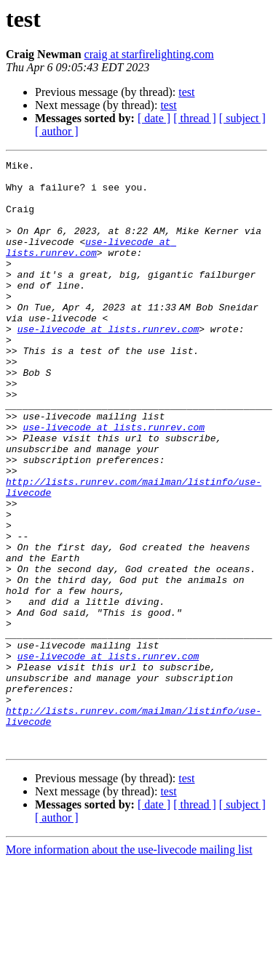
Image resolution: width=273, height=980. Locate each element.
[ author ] (57, 131)
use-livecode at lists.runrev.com (91, 265)
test (186, 92)
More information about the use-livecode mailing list (129, 967)
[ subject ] (242, 118)
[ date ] (154, 118)
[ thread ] (195, 118)
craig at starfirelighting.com (149, 54)
